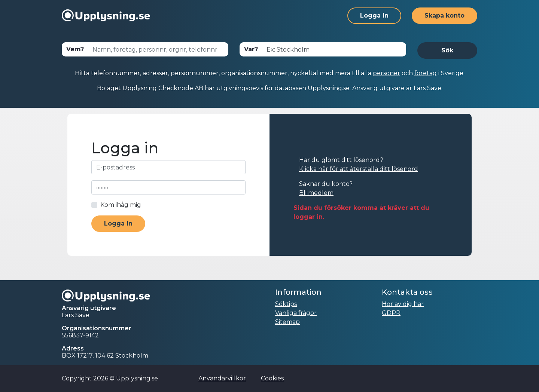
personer (386, 73)
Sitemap (287, 322)
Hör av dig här (403, 304)
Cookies (272, 378)
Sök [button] (447, 50)
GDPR (391, 313)
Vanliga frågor (296, 313)
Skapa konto (444, 16)
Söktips (286, 304)
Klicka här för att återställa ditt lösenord (359, 169)
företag (426, 73)
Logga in (374, 16)
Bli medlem (316, 193)
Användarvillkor (222, 378)
